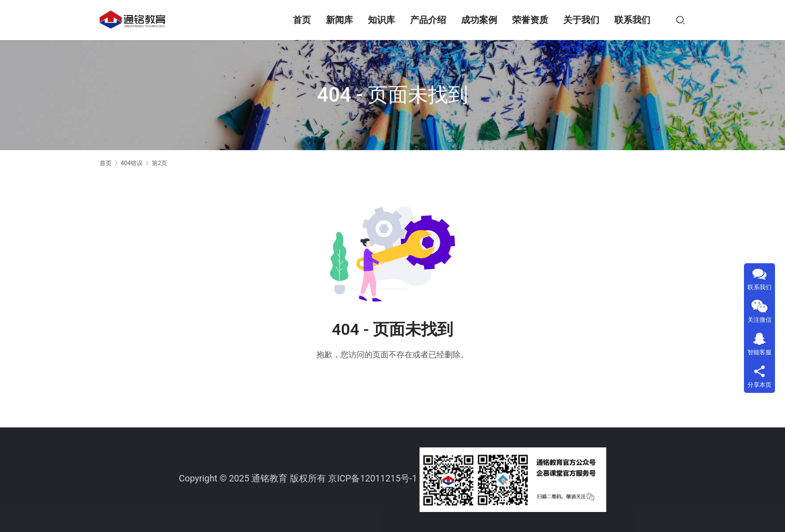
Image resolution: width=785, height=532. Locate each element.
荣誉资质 (530, 20)
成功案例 (479, 20)
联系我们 (632, 20)
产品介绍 (428, 20)
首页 (302, 20)
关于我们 (581, 20)
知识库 (381, 20)
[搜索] (680, 20)
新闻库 (339, 20)
